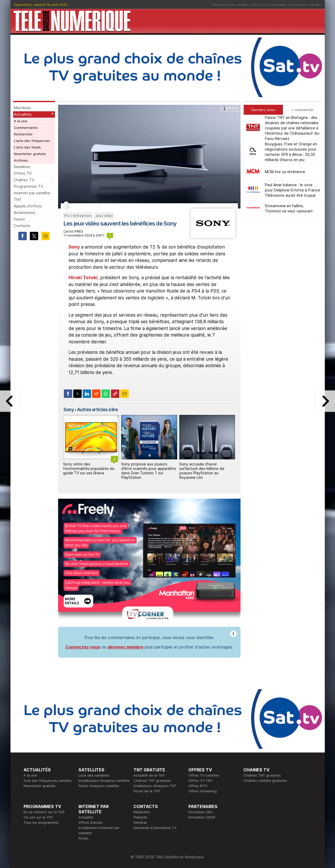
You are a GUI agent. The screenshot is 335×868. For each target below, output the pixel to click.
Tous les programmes (41, 822)
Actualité (86, 817)
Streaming (277, 4)
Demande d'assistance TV (155, 828)
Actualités (23, 114)
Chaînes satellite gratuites (265, 781)
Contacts (22, 226)
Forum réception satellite (99, 786)
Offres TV (23, 173)
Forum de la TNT (147, 791)
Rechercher (23, 134)
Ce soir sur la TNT (38, 817)
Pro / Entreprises (78, 216)
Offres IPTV (198, 786)
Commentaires (26, 128)
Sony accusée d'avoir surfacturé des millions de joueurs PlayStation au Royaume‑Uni (202, 471)
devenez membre (125, 647)
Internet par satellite (305, 4)
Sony (74, 247)
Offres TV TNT (201, 781)
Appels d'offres (28, 206)
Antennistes (24, 213)
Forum (19, 219)
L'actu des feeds (27, 147)
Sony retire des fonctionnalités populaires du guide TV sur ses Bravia (89, 468)
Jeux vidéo (104, 216)
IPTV (263, 4)
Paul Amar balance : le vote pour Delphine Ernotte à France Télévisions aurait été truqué (292, 190)
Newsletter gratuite (30, 154)
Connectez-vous (83, 647)
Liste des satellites (94, 775)
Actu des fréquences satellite (48, 781)
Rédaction (142, 812)
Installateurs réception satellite (104, 781)
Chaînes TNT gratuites (152, 781)
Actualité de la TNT (149, 775)
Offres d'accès (91, 822)
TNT (254, 4)
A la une (21, 121)
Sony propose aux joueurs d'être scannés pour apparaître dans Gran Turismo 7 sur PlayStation (149, 471)
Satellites (22, 167)
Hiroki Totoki (83, 278)
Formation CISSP (202, 817)
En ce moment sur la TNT (44, 812)
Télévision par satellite (230, 4)
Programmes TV (28, 186)
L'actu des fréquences (32, 141)
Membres (22, 108)
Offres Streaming (203, 791)
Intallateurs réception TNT (155, 786)
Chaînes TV (24, 180)
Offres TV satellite (204, 775)
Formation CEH (200, 812)
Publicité (140, 817)
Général (140, 822)
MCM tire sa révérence (285, 172)
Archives (21, 160)
